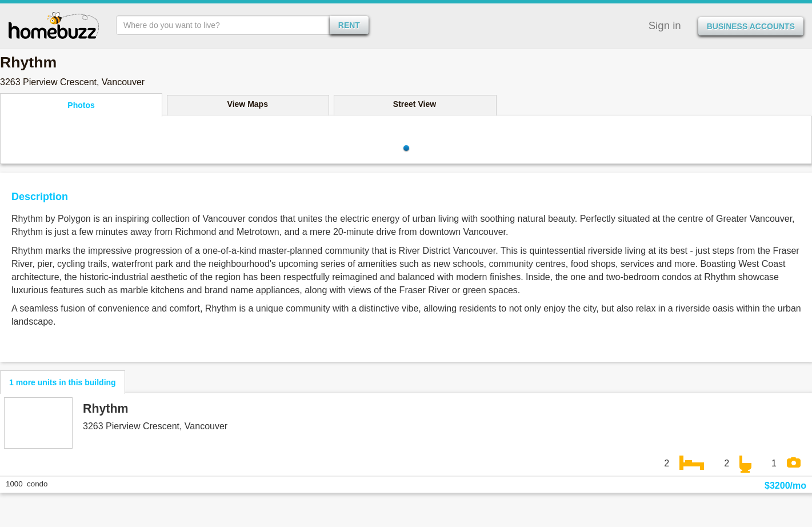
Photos (81, 105)
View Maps (248, 104)
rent (349, 25)
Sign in (665, 25)
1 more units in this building (63, 382)
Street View (415, 104)
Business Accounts (751, 26)
